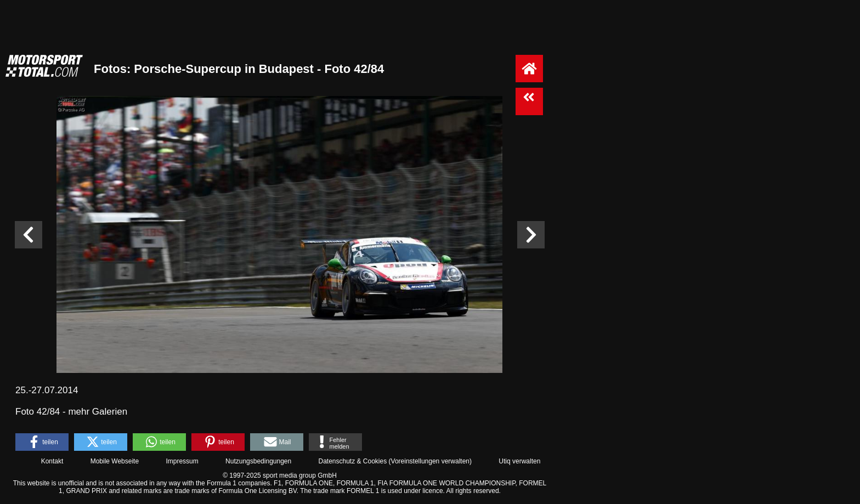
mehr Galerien (98, 412)
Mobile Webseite (115, 461)
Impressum (182, 461)
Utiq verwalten (519, 461)
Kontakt (52, 461)
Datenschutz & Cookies (352, 461)
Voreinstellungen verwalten (430, 461)
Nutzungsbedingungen (258, 461)
